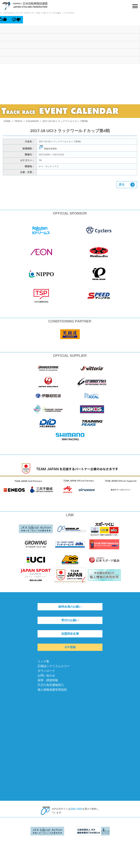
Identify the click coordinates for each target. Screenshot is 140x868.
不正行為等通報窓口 (51, 685)
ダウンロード (46, 671)
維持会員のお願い (70, 607)
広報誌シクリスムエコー (54, 666)
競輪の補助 (76, 809)
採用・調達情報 (48, 680)
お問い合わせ (46, 675)
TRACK (18, 121)
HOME (7, 121)
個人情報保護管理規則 (52, 690)
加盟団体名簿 (70, 634)
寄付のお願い (70, 620)
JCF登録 (70, 647)
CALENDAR (32, 121)
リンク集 (43, 661)
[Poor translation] (16, 20)
